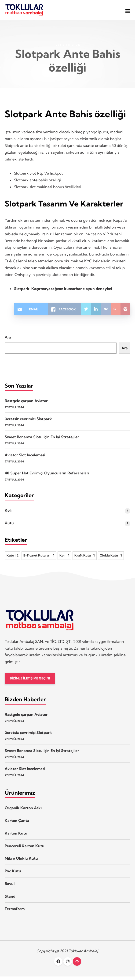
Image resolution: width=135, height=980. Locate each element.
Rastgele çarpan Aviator (26, 404)
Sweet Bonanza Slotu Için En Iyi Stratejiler (42, 440)
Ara (8, 340)
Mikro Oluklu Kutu (21, 862)
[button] (128, 11)
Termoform (15, 912)
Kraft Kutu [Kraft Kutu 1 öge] (85, 558)
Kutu (9, 526)
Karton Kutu (16, 836)
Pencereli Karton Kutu (25, 849)
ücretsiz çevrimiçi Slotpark (28, 422)
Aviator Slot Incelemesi (25, 458)
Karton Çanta (17, 824)
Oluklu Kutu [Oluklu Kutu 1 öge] (111, 558)
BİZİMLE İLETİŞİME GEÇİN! (31, 681)
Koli (8, 513)
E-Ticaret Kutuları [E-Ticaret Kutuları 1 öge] (39, 558)
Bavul (10, 887)
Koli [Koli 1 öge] (64, 558)
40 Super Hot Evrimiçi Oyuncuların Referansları (47, 476)
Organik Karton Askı (23, 811)
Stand (10, 900)
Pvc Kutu (13, 874)
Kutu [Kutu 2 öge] (13, 558)
